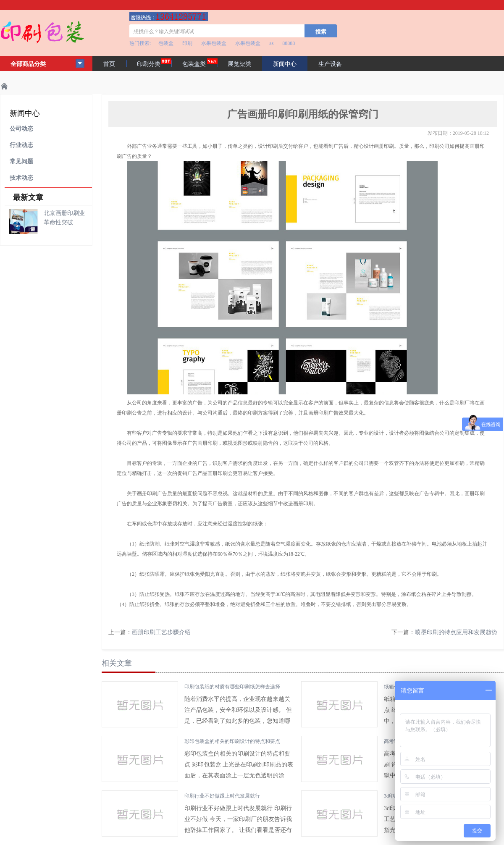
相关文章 (117, 663)
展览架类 (239, 64)
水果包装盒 (214, 43)
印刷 (187, 43)
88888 (289, 43)
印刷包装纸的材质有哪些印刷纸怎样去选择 (232, 687)
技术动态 (21, 178)
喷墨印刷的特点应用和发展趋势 (456, 632)
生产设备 (330, 64)
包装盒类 (194, 64)
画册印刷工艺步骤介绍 (161, 632)
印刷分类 (149, 64)
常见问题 (21, 161)
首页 (109, 64)
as (271, 43)
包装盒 (166, 43)
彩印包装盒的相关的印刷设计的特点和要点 (232, 741)
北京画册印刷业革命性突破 (64, 218)
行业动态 (21, 145)
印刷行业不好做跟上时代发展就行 (222, 796)
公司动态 (21, 129)
